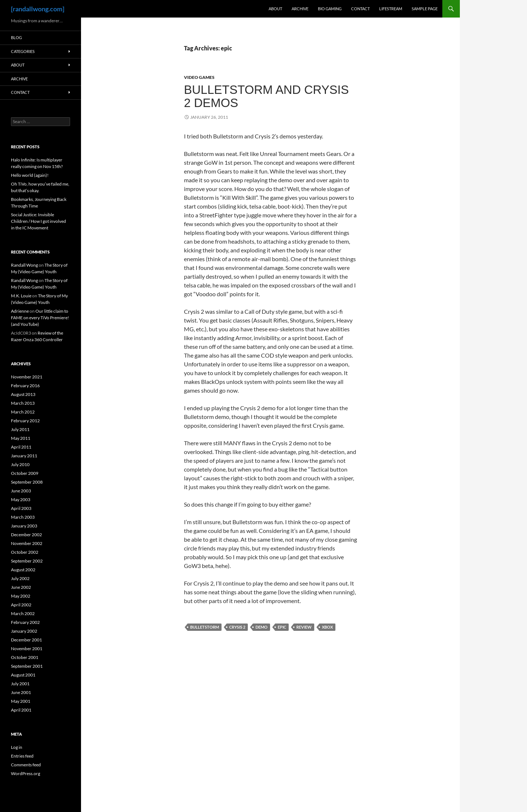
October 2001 (25, 657)
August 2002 (23, 570)
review (304, 627)
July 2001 (20, 684)
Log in (17, 747)
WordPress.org (26, 773)
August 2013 (23, 394)
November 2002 (27, 543)
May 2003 (21, 500)
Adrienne (20, 311)
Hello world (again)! (30, 175)
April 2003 (21, 508)
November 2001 (27, 649)
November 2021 (27, 377)
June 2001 (21, 692)
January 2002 (24, 631)
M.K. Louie (21, 296)
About (275, 9)
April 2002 (21, 605)
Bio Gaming (330, 9)
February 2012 (25, 421)
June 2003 (21, 491)
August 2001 (23, 675)
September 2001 (27, 666)
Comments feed (26, 765)
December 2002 (26, 535)
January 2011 (24, 456)
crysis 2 (237, 627)
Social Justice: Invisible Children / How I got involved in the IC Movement (39, 221)
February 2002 (25, 622)
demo (261, 627)
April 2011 (21, 447)
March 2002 (23, 613)
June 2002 (21, 587)
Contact (360, 9)
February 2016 (25, 386)
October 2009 (25, 473)
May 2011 (21, 438)
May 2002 (21, 596)
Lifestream (391, 9)
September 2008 (27, 482)
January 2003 (24, 526)
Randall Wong (24, 265)
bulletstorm (205, 627)
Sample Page (425, 9)
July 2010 (20, 464)
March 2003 (23, 517)
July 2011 (20, 429)
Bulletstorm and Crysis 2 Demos (266, 96)
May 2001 (21, 701)
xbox (327, 627)
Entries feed (22, 756)
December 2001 (26, 640)
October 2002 (25, 552)
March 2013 (23, 403)
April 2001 (21, 710)
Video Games (199, 77)
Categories (23, 51)
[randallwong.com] (38, 9)
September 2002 (27, 561)
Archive (300, 9)
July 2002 (20, 578)
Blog (16, 37)
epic (282, 627)
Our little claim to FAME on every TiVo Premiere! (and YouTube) (40, 318)
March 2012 (23, 412)
